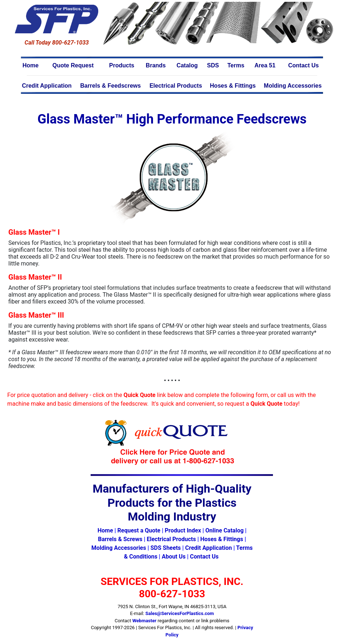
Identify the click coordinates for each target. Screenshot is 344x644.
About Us (174, 557)
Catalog (187, 65)
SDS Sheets (166, 548)
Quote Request (73, 65)
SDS (213, 65)
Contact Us (303, 65)
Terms (236, 65)
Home (30, 65)
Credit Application (47, 86)
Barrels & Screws (120, 539)
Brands (156, 65)
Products (122, 65)
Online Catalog (225, 530)
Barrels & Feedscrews (110, 86)
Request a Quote (139, 530)
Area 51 (265, 65)
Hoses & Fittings (233, 86)
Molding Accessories (293, 86)
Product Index (183, 530)
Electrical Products (176, 86)
